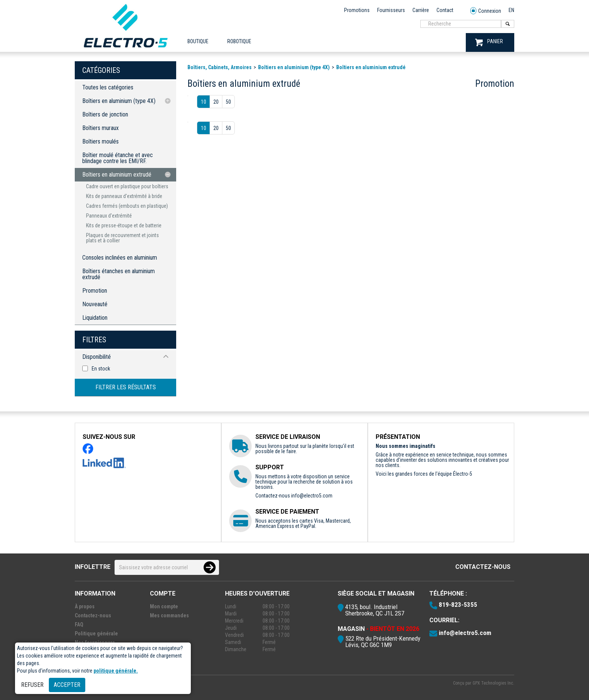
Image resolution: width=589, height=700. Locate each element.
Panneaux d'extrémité (109, 216)
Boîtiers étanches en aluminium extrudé (119, 274)
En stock (101, 369)
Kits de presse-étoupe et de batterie (124, 225)
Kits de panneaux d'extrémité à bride (124, 196)
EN (511, 10)
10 (204, 102)
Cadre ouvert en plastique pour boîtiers (127, 186)
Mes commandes (169, 615)
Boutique (198, 41)
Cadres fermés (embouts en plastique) (127, 206)
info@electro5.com (312, 496)
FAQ (79, 624)
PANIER (489, 42)
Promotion (95, 291)
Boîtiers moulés (100, 141)
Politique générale (96, 633)
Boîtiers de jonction (105, 114)
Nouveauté (95, 304)
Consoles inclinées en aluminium (120, 258)
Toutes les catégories (108, 87)
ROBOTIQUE (239, 41)
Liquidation (95, 318)
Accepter (67, 685)
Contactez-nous (483, 567)
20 (216, 102)
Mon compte (164, 606)
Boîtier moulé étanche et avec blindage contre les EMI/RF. (118, 158)
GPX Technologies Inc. (493, 683)
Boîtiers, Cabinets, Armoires (220, 67)
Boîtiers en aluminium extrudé (117, 175)
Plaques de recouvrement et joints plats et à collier (122, 238)
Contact (445, 10)
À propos (85, 606)
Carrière (421, 10)
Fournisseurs (391, 10)
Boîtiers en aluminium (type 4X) (119, 101)
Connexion (486, 11)
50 (228, 102)
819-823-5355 (458, 605)
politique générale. (116, 671)
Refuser (32, 685)
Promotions (357, 10)
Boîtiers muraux (100, 128)
